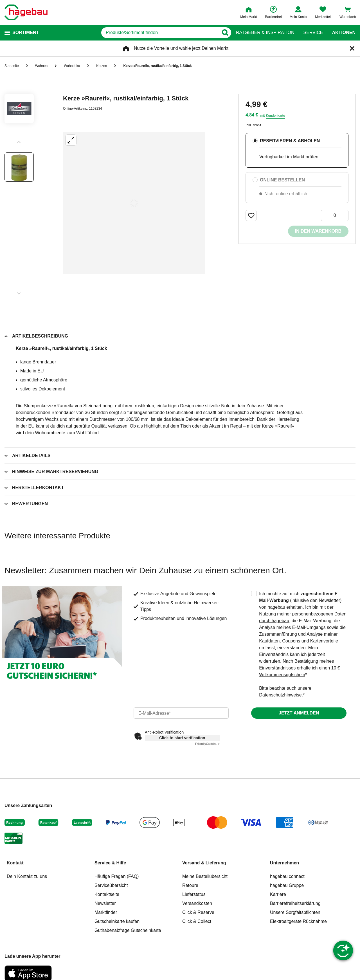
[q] (160, 33)
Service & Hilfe (110, 863)
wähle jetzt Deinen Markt (204, 48)
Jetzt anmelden (299, 713)
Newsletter (105, 903)
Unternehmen (284, 863)
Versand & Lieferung (204, 863)
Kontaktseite (107, 894)
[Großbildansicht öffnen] (134, 203)
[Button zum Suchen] (225, 33)
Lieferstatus (194, 894)
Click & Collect (197, 921)
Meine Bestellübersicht (205, 876)
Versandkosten (197, 903)
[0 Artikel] (335, 215)
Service (313, 33)
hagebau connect (287, 876)
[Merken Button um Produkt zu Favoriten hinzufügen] (251, 215)
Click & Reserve (198, 912)
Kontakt (15, 863)
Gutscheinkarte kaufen (117, 921)
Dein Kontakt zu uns (27, 876)
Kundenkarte (275, 116)
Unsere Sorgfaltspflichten (295, 912)
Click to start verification (182, 738)
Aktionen (344, 33)
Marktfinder (106, 912)
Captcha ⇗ (207, 744)
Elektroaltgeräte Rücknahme (298, 921)
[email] (181, 713)
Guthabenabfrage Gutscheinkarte (128, 930)
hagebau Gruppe (287, 885)
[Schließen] (352, 48)
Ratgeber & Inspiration (265, 33)
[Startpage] (26, 12)
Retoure (190, 885)
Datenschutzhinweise (280, 695)
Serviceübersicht (111, 885)
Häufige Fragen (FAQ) (117, 876)
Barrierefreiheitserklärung (295, 903)
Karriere (278, 894)
